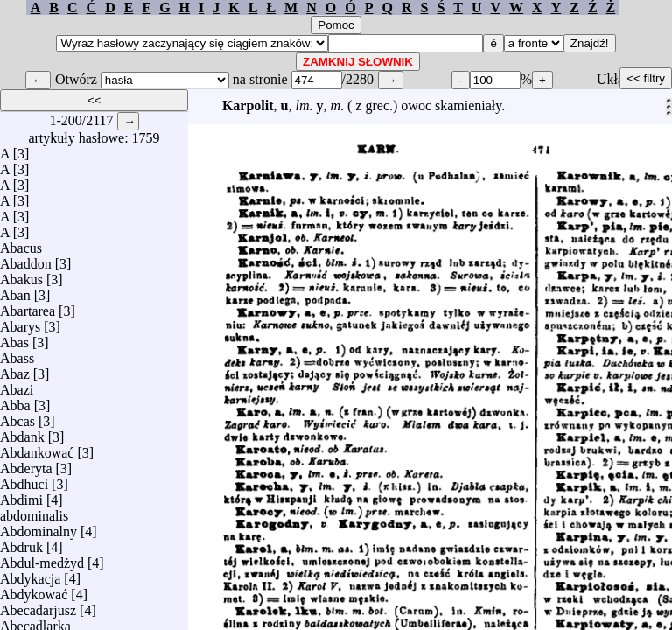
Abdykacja (30, 574)
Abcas (17, 417)
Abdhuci (24, 480)
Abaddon (26, 259)
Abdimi (21, 496)
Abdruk (21, 543)
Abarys (20, 322)
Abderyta (26, 464)
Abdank (22, 433)
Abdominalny (38, 527)
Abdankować (37, 448)
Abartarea (28, 307)
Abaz (15, 370)
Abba (15, 401)
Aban (15, 291)
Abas (14, 338)
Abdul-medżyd (42, 559)
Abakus (21, 275)
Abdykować (34, 590)
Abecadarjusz (38, 606)
